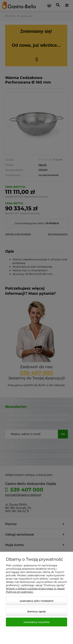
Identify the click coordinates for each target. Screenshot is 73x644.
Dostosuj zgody (36, 611)
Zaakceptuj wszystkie (37, 622)
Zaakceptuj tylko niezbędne (37, 601)
